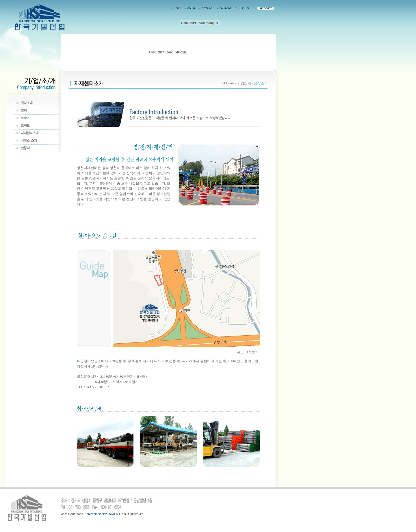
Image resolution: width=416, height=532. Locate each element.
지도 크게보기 (248, 352)
